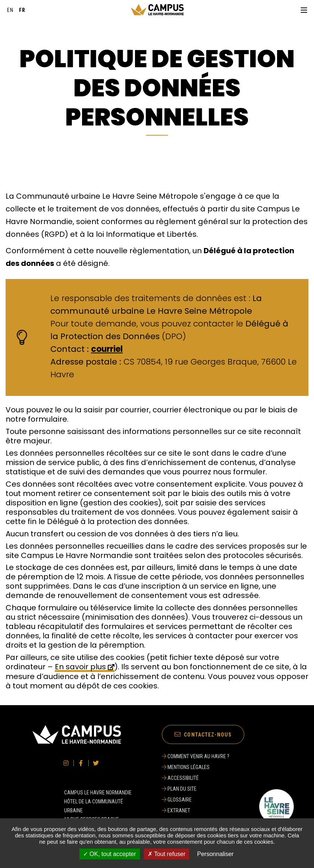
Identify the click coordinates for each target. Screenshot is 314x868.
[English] (10, 10)
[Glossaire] (196, 800)
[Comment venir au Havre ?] (196, 756)
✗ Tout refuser (167, 854)
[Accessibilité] (196, 778)
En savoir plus (80, 667)
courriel (107, 349)
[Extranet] (196, 810)
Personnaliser (216, 854)
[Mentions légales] (196, 767)
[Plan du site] (196, 789)
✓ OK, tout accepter (110, 854)
